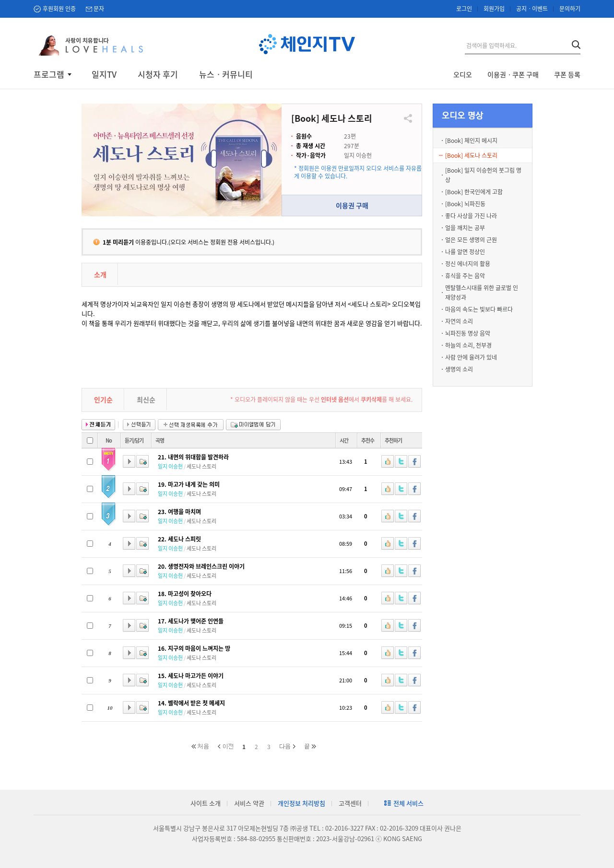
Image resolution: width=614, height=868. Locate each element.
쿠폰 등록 (567, 74)
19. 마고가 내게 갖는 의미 (189, 484)
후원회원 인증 (59, 9)
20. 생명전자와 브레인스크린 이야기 (201, 566)
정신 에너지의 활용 (468, 264)
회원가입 (494, 9)
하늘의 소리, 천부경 (468, 345)
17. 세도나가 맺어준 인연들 (191, 621)
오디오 (463, 74)
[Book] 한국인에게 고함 (474, 192)
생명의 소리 (459, 369)
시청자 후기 (158, 74)
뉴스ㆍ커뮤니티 (226, 74)
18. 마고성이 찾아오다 (185, 594)
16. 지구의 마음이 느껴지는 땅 (194, 648)
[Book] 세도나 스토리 (471, 155)
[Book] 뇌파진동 (465, 204)
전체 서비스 (408, 803)
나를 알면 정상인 (465, 252)
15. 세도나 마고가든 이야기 (191, 676)
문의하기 (570, 9)
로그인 (464, 9)
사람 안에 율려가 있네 (471, 357)
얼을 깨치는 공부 (465, 228)
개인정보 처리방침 (301, 803)
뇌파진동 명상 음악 (468, 333)
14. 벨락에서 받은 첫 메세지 (191, 703)
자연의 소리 (459, 321)
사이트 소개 (206, 803)
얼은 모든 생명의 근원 (471, 240)
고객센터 (350, 803)
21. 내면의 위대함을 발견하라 (193, 457)
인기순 (103, 399)
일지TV (104, 74)
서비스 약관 (249, 803)
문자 (99, 9)
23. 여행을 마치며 (179, 512)
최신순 (146, 399)
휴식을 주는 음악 (465, 276)
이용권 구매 (352, 205)
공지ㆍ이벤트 (532, 9)
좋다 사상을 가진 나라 (471, 216)
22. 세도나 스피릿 (179, 539)
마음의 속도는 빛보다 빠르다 (479, 309)
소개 (100, 274)
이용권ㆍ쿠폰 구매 (513, 74)
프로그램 (49, 74)
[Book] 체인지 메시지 (471, 141)
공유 (408, 118)
